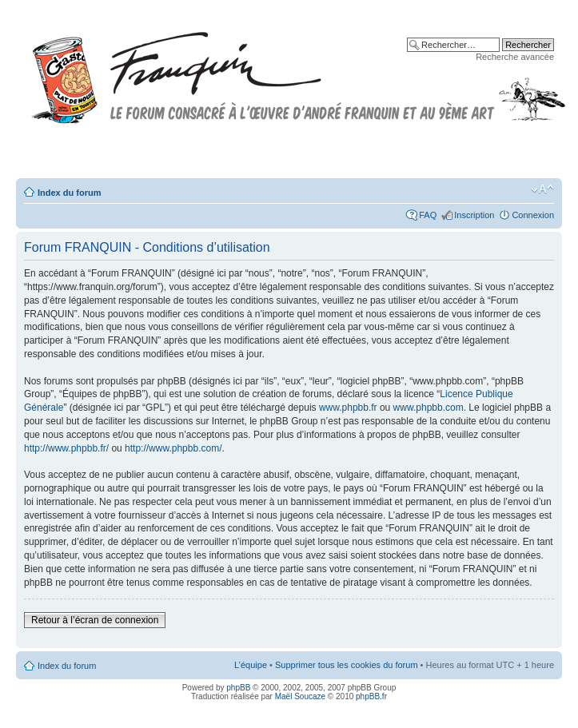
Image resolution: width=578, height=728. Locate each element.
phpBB (238, 688)
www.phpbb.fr (348, 408)
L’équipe (251, 665)
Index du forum (69, 193)
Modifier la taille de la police (542, 189)
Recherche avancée (515, 57)
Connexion (533, 215)
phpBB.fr (371, 696)
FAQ (428, 215)
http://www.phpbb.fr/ (66, 448)
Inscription (474, 215)
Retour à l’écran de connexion (95, 620)
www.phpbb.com (429, 408)
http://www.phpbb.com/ (173, 448)
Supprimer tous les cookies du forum (347, 665)
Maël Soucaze (300, 696)
